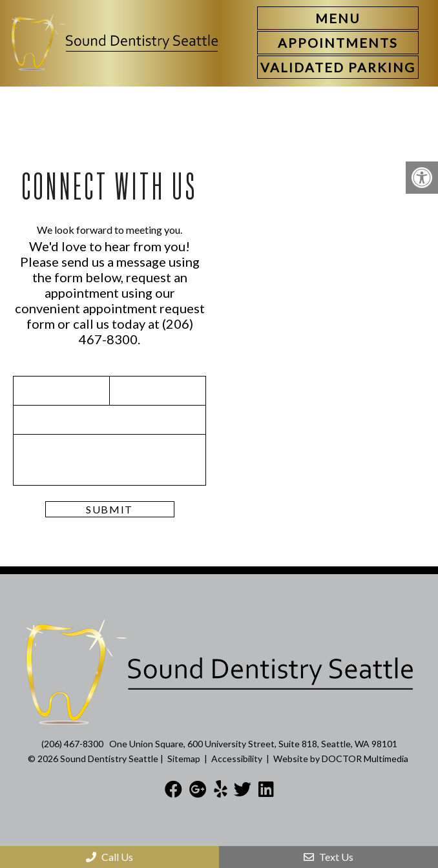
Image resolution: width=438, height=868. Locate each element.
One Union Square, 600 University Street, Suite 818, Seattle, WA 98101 (253, 744)
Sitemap (184, 759)
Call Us (109, 857)
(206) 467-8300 (136, 331)
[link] (338, 43)
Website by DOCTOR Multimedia (341, 759)
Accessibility (237, 759)
